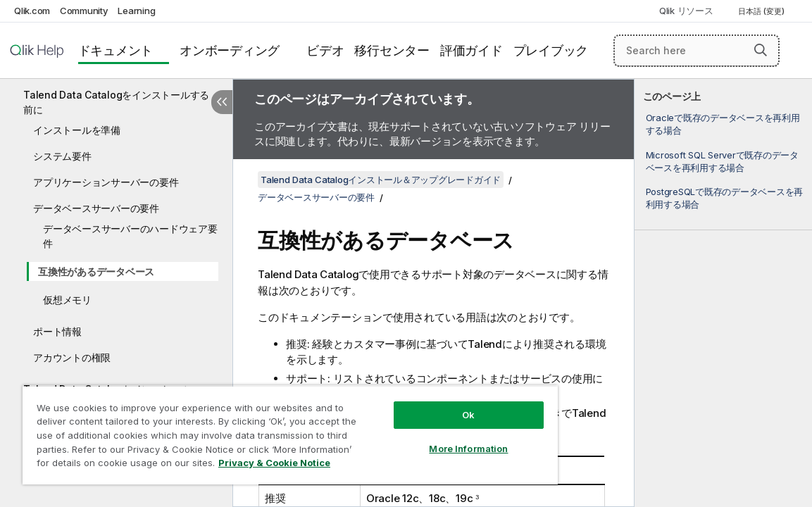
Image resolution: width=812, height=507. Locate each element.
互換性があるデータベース (96, 271)
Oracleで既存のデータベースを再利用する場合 (723, 124)
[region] (258, 430)
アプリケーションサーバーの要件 (106, 182)
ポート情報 (57, 331)
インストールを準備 (77, 130)
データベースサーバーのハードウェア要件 (130, 236)
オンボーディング (230, 50)
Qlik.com (32, 11)
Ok (414, 404)
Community (84, 11)
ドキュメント (116, 50)
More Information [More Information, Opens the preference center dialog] (414, 438)
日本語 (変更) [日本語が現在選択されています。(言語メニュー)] (762, 11)
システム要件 (62, 156)
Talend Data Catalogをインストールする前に (116, 102)
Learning (136, 11)
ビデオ (325, 50)
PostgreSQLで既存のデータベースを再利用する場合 (725, 198)
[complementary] (723, 293)
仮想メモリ (67, 300)
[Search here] (697, 51)
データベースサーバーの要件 (96, 208)
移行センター (392, 50)
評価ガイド (471, 50)
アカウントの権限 (72, 357)
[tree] (116, 264)
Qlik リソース (686, 11)
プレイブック (551, 50)
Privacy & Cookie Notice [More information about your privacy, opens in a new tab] (150, 465)
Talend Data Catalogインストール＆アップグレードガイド (381, 180)
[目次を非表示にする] (222, 102)
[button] (761, 50)
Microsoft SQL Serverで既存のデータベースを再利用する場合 (722, 161)
